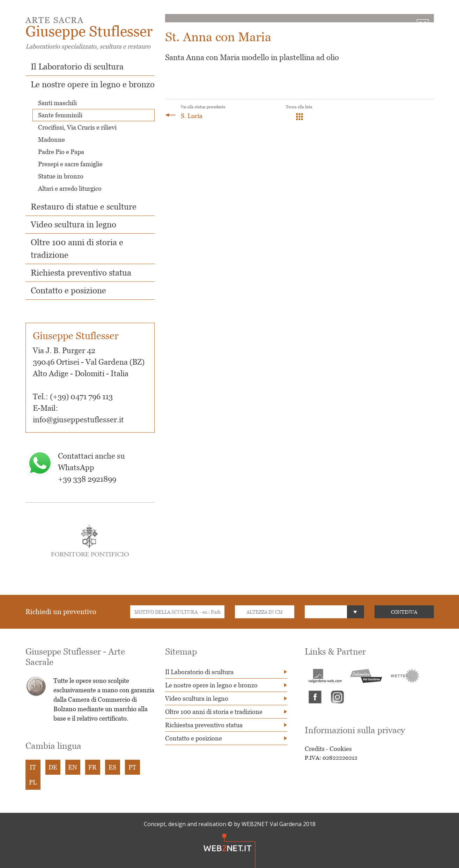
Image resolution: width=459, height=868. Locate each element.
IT (33, 767)
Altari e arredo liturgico (70, 188)
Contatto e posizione (68, 290)
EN (73, 767)
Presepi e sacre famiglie (70, 164)
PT (132, 767)
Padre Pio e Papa (61, 152)
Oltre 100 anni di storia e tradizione (214, 712)
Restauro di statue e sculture (84, 207)
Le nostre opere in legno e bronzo (93, 84)
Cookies (341, 749)
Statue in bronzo (61, 176)
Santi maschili (57, 103)
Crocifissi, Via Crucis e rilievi (77, 127)
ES (112, 767)
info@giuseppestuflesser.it (78, 420)
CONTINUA (404, 612)
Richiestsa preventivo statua (204, 725)
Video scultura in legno (73, 224)
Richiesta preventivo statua (81, 273)
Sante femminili (60, 115)
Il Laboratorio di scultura (77, 67)
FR (92, 767)
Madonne (51, 140)
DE (53, 767)
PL (33, 782)
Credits (315, 749)
